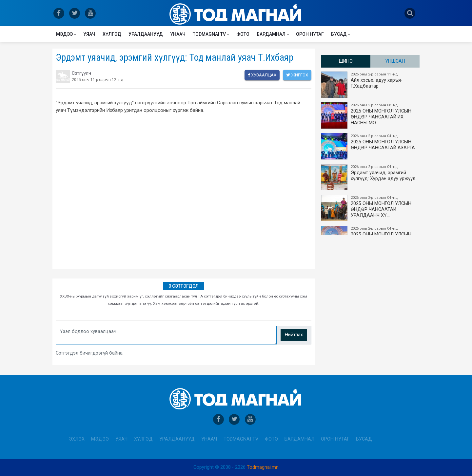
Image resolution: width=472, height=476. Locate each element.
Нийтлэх (294, 335)
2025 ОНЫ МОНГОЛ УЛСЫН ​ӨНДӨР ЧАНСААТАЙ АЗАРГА (371, 146)
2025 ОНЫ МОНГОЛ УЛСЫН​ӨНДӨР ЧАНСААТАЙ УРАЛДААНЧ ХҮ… (371, 208)
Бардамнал (271, 34)
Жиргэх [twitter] (297, 75)
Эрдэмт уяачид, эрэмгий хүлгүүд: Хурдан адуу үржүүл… (371, 177)
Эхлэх (77, 439)
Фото (243, 34)
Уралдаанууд (146, 34)
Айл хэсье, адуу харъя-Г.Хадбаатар (371, 85)
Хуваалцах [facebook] (262, 75)
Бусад (339, 34)
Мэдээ (64, 34)
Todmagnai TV (209, 34)
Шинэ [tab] (346, 61)
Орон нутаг (310, 34)
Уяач (89, 34)
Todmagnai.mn (263, 467)
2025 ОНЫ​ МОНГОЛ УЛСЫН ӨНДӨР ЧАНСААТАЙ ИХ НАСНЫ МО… (371, 115)
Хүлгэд (112, 34)
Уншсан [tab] (395, 61)
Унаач (178, 34)
